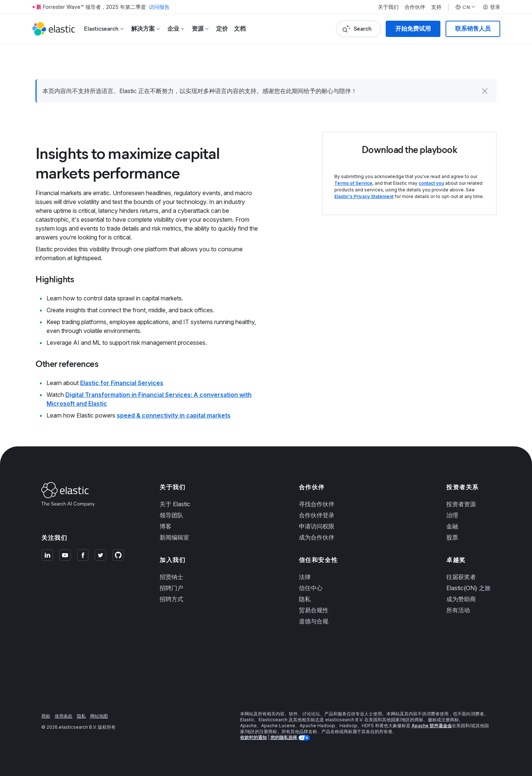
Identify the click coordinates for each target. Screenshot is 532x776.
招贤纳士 (171, 577)
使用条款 (64, 716)
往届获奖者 (461, 577)
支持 (436, 7)
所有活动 (458, 610)
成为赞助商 (461, 599)
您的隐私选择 (284, 737)
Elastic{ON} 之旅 (468, 588)
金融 (452, 526)
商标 (46, 716)
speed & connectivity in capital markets (174, 415)
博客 (166, 526)
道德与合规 (314, 621)
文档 (240, 29)
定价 (222, 29)
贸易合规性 (314, 610)
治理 (452, 515)
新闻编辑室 (174, 537)
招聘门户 (171, 588)
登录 (491, 7)
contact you (431, 183)
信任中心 (311, 588)
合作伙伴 (415, 7)
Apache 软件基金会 (432, 726)
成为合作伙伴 (317, 537)
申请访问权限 (317, 526)
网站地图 (99, 716)
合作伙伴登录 (317, 515)
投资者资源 (461, 504)
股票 (452, 537)
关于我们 (388, 7)
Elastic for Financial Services (122, 383)
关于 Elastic (175, 504)
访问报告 (159, 7)
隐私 (305, 599)
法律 (305, 577)
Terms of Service (353, 183)
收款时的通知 (253, 737)
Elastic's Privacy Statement (364, 196)
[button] (485, 91)
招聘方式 (171, 599)
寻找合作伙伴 (317, 504)
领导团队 (171, 515)
